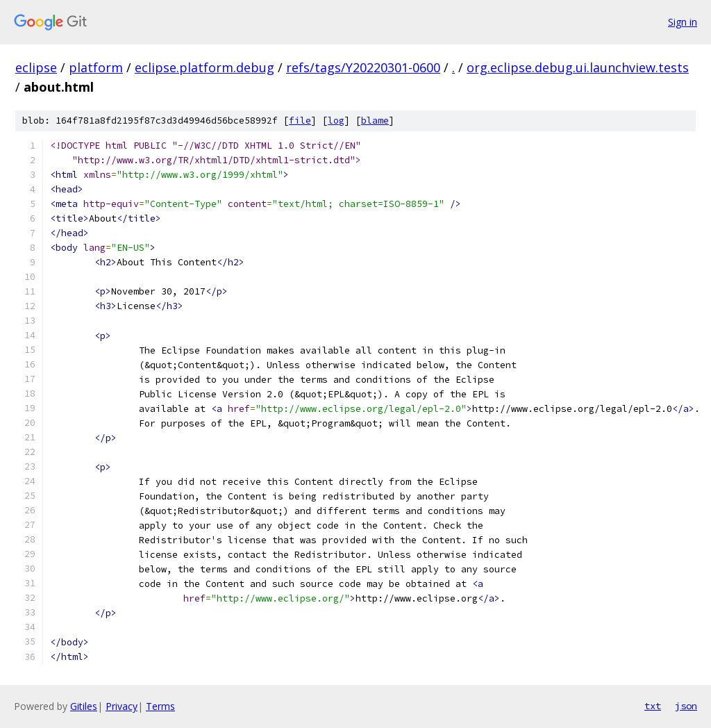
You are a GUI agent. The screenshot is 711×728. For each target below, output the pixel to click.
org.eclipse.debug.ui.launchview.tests (578, 67)
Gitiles (84, 706)
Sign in (683, 22)
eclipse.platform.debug (204, 67)
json (686, 706)
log (336, 121)
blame (375, 121)
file (300, 121)
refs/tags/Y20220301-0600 (363, 67)
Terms (160, 706)
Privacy (122, 706)
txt (653, 706)
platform (96, 67)
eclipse (36, 67)
